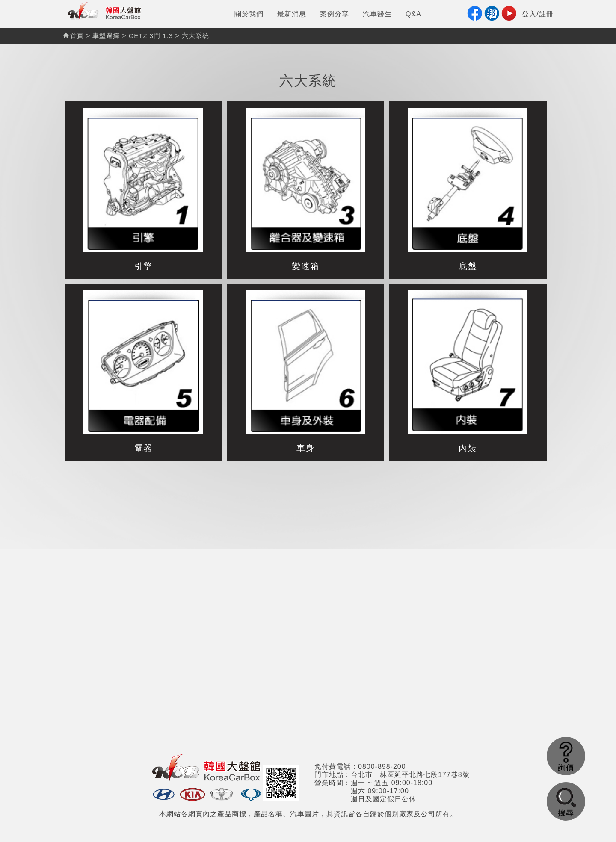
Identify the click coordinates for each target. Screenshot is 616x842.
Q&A (413, 14)
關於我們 (249, 14)
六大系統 (195, 36)
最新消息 (292, 14)
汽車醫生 (377, 14)
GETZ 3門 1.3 (151, 36)
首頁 (73, 36)
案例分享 (335, 14)
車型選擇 (106, 36)
